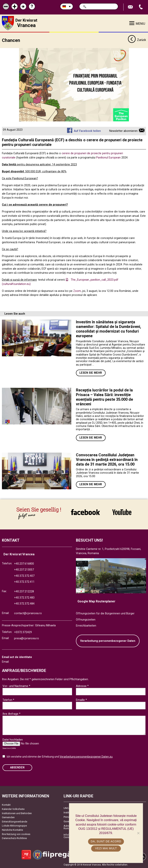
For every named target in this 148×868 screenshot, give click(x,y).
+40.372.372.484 (24, 604)
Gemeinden (8, 817)
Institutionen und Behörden (17, 813)
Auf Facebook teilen (87, 131)
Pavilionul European (108, 158)
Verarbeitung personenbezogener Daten (108, 641)
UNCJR (68, 808)
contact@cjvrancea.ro (28, 613)
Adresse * (82, 686)
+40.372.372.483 (24, 598)
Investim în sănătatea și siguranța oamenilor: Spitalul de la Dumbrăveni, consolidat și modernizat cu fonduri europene (108, 329)
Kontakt (6, 805)
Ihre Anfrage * (11, 714)
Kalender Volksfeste (13, 809)
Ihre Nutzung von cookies (16, 834)
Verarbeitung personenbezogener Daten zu (86, 757)
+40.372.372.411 (24, 582)
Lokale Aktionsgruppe (14, 826)
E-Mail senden (131, 7)
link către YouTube (122, 512)
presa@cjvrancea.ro (26, 638)
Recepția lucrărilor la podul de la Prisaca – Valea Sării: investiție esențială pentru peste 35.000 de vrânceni (104, 397)
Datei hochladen (13, 740)
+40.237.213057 (24, 570)
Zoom (77, 291)
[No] (138, 833)
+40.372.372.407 (24, 576)
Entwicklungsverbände (15, 822)
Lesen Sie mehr (91, 373)
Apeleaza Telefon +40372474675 (141, 7)
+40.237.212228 (24, 592)
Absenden (17, 768)
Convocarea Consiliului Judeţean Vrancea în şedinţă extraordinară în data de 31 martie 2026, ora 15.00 (107, 460)
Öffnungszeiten (86, 620)
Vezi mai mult (106, 848)
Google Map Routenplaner (96, 601)
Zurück (137, 40)
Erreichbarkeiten (86, 626)
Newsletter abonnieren (123, 131)
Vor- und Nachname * (16, 686)
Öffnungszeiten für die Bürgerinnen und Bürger (105, 614)
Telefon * (8, 700)
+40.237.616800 (24, 564)
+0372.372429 (23, 632)
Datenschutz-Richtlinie (14, 838)
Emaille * (81, 700)
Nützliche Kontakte (12, 830)
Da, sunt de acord (106, 841)
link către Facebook (85, 512)
